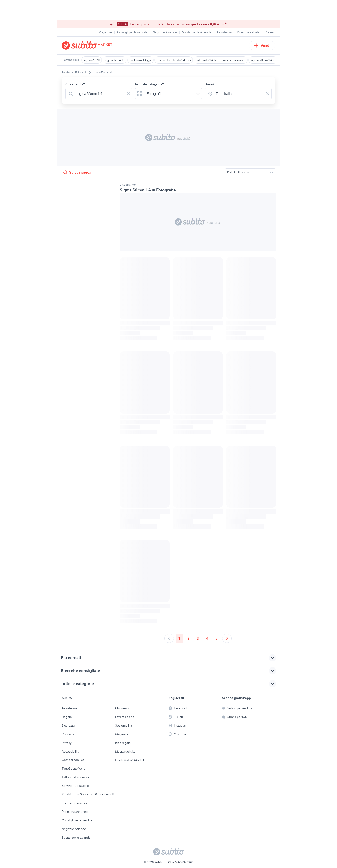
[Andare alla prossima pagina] (227, 638)
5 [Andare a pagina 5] (217, 638)
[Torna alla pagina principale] (88, 45)
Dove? (209, 84)
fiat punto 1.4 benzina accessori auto (221, 60)
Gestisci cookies (73, 760)
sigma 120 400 (115, 60)
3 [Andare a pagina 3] (198, 638)
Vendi (262, 45)
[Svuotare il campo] (129, 94)
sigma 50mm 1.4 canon (266, 60)
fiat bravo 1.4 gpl (140, 60)
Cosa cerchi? (75, 84)
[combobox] (100, 94)
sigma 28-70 (92, 60)
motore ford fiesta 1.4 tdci (174, 60)
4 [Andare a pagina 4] (207, 638)
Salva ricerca (77, 172)
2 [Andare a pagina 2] (189, 638)
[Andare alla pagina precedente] (169, 638)
